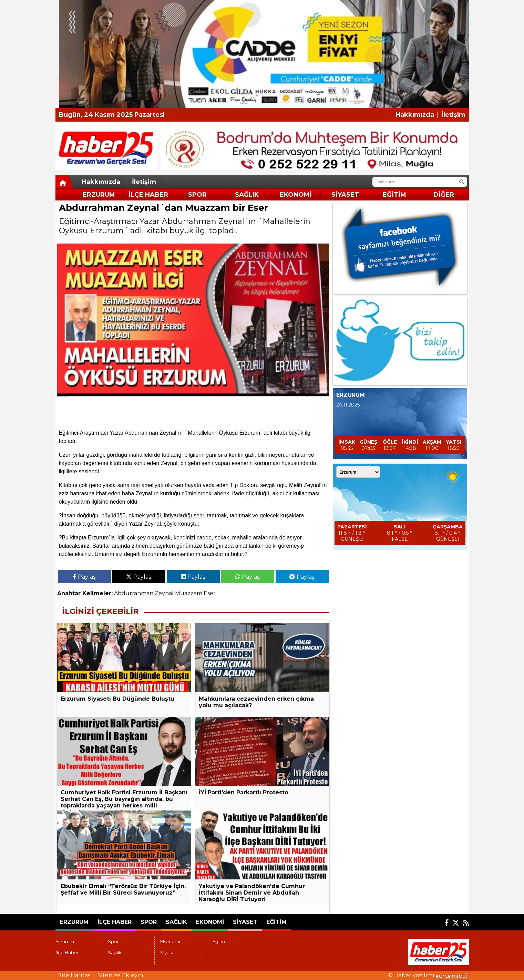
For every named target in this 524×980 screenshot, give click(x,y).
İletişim (453, 115)
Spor (197, 195)
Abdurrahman (134, 593)
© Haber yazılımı (429, 975)
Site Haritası (75, 975)
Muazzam (189, 593)
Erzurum (99, 195)
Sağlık (247, 195)
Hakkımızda (415, 115)
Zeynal (164, 593)
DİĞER (444, 195)
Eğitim (394, 195)
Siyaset (345, 195)
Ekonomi (296, 195)
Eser (210, 593)
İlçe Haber (148, 195)
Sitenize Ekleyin (120, 975)
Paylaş (84, 577)
